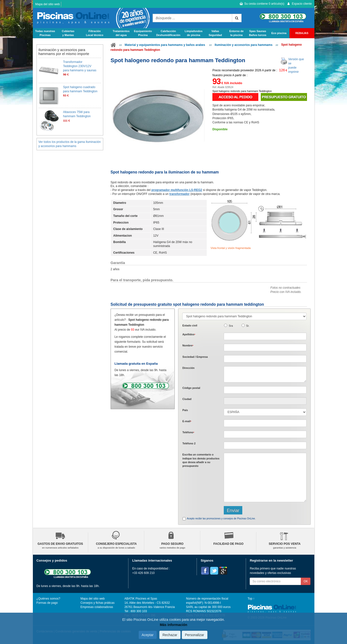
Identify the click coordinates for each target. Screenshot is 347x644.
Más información (173, 625)
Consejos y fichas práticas (98, 603)
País (185, 410)
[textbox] (265, 390)
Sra (231, 326)
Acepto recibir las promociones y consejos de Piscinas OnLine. (221, 519)
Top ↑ (251, 599)
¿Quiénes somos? (48, 599)
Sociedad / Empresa (195, 357)
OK (306, 581)
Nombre (188, 345)
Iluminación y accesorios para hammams (244, 45)
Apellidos (189, 334)
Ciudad (187, 399)
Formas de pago (47, 603)
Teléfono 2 (189, 443)
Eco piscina (279, 33)
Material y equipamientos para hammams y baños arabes (165, 45)
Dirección (188, 368)
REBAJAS (302, 33)
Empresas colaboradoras (97, 607)
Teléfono (188, 432)
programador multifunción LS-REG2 (177, 190)
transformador (180, 194)
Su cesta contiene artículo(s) (262, 4)
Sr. (248, 326)
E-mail (187, 421)
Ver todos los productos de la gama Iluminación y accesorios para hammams (70, 144)
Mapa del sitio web (48, 4)
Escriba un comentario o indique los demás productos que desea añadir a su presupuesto (201, 460)
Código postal (191, 388)
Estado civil (190, 325)
